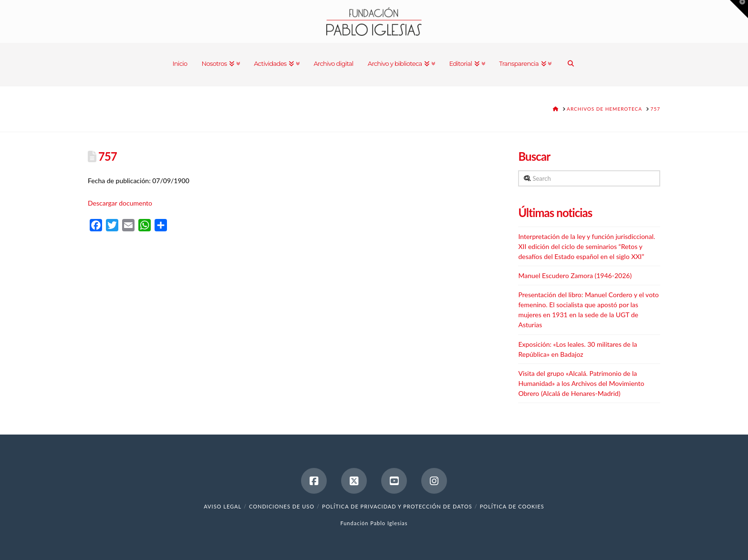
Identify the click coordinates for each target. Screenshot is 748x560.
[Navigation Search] (571, 64)
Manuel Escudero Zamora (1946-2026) (575, 275)
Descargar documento (120, 203)
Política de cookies (512, 506)
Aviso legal (223, 506)
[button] (739, 9)
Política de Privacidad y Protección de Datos (397, 506)
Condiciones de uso (282, 506)
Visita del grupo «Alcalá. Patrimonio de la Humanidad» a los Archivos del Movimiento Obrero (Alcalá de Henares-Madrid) (581, 383)
